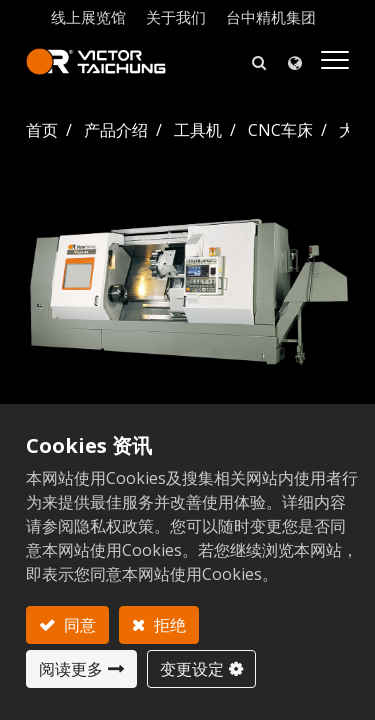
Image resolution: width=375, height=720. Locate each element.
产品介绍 (116, 130)
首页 (42, 130)
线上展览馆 (88, 17)
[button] (259, 61)
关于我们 (176, 17)
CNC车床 (280, 130)
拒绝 (168, 625)
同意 (78, 625)
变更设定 (192, 669)
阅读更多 (71, 669)
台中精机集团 (271, 17)
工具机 (198, 130)
